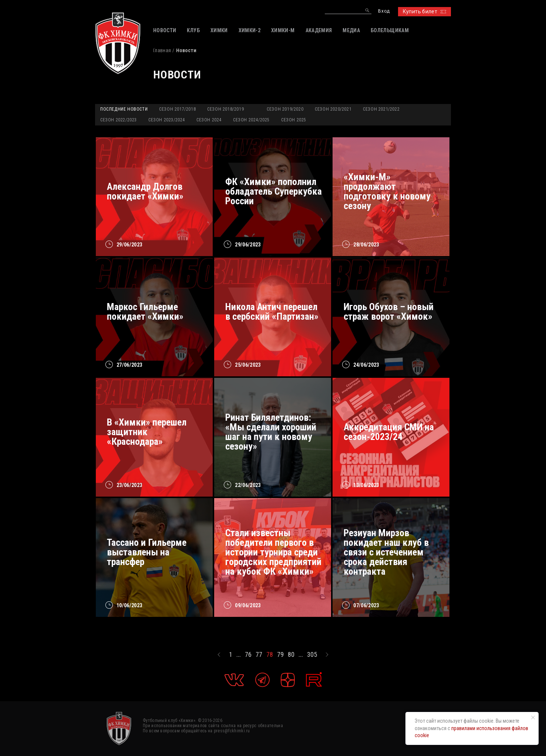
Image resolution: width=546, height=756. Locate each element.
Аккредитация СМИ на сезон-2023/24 (389, 432)
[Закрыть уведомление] (533, 718)
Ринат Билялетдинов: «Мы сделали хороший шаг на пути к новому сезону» (271, 432)
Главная (162, 50)
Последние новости (124, 109)
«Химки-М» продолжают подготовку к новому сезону (387, 191)
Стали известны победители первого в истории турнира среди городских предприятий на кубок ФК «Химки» (273, 552)
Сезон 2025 (294, 120)
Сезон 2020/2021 (333, 109)
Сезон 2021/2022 (381, 109)
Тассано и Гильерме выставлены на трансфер (147, 552)
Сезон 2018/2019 (225, 109)
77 (259, 655)
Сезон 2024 (209, 120)
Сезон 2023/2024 (167, 120)
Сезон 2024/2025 (251, 120)
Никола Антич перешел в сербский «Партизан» (272, 312)
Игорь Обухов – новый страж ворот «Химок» (389, 312)
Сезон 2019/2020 (285, 109)
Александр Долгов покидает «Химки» (145, 191)
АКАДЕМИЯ (319, 30)
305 (312, 655)
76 (248, 655)
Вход (384, 11)
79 (280, 655)
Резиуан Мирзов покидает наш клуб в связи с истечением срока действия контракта (386, 552)
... (239, 655)
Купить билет (424, 11)
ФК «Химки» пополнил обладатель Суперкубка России (274, 191)
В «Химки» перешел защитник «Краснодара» (147, 432)
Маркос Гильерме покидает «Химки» (145, 312)
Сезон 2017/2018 (177, 109)
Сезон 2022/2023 (119, 120)
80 (291, 655)
